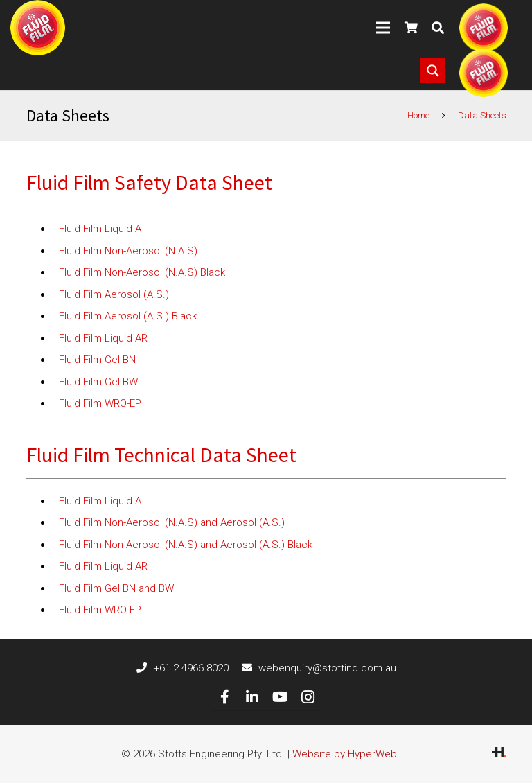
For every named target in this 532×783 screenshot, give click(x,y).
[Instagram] (308, 697)
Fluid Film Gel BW (98, 382)
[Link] (38, 28)
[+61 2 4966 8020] (145, 668)
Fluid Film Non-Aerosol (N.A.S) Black (142, 272)
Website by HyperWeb (345, 754)
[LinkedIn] (252, 697)
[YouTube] (280, 697)
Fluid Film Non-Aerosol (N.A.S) (128, 251)
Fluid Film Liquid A (100, 229)
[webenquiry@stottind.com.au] (250, 668)
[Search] (438, 28)
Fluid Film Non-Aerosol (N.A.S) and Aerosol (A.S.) (172, 522)
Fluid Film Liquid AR (103, 338)
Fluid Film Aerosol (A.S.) (114, 294)
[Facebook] (224, 697)
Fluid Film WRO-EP (100, 403)
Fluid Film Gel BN (97, 360)
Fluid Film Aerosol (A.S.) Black (128, 316)
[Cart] (411, 28)
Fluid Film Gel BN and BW (116, 588)
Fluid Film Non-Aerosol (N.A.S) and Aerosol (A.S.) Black (186, 545)
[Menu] (383, 28)
